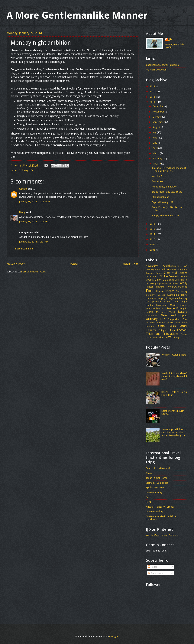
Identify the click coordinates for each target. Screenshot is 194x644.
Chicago (183, 273)
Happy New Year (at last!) (165, 215)
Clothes (164, 276)
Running (150, 326)
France (160, 291)
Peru (185, 319)
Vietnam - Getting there (174, 355)
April (155, 148)
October (157, 117)
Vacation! (157, 176)
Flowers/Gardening (177, 287)
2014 (153, 102)
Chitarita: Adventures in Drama (162, 65)
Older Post (130, 264)
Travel (182, 330)
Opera (184, 315)
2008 (153, 250)
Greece (161, 295)
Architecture (171, 266)
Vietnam (163, 338)
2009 (153, 244)
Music (172, 312)
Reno (185, 323)
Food (150, 291)
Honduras (151, 298)
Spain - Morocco (155, 488)
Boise (167, 269)
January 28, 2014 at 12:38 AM (34, 202)
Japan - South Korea (157, 478)
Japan (175, 298)
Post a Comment (24, 249)
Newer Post (16, 264)
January (157, 164)
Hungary (161, 298)
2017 (153, 86)
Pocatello (150, 323)
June (155, 138)
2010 (153, 239)
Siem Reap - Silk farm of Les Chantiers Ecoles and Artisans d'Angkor (174, 432)
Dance (158, 280)
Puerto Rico (174, 323)
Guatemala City (154, 492)
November (159, 112)
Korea (170, 302)
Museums (161, 312)
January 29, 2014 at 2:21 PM (34, 242)
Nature (183, 312)
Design (170, 280)
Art (186, 266)
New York (169, 315)
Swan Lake (158, 181)
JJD (170, 39)
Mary (22, 212)
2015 (153, 97)
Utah (148, 338)
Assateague (151, 269)
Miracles (184, 305)
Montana (151, 308)
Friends (170, 291)
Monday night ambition (165, 187)
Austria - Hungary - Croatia (160, 507)
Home (73, 264)
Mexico (174, 305)
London (150, 305)
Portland (161, 323)
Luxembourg (162, 305)
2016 (153, 91)
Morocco (161, 308)
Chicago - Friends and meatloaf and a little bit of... (169, 169)
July (155, 132)
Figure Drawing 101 (163, 202)
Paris (149, 497)
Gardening (182, 291)
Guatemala (173, 295)
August (157, 127)
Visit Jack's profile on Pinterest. (162, 535)
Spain (173, 326)
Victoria (155, 338)
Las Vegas (181, 302)
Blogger (114, 637)
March (156, 153)
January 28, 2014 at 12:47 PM (34, 221)
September (159, 122)
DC (164, 280)
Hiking (184, 295)
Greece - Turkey (154, 511)
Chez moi (170, 273)
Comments (155, 573)
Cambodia (182, 269)
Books (173, 269)
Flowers (160, 287)
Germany (151, 295)
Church (155, 276)
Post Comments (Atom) (34, 272)
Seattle (162, 326)
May (155, 143)
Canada (159, 273)
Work (172, 337)
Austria (160, 269)
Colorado (174, 276)
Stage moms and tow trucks (167, 192)
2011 (153, 234)
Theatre (151, 330)
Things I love (167, 330)
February (158, 159)
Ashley (23, 189)
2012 (153, 229)
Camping (150, 273)
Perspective (174, 319)
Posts (152, 567)
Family (183, 283)
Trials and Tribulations (162, 334)
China (149, 276)
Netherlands (152, 316)
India (169, 298)
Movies (171, 308)
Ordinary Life (26, 170)
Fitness (150, 287)
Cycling (150, 280)
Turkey (184, 334)
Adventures (152, 266)
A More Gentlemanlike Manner (77, 15)
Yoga (178, 338)
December (158, 106)
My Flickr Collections (157, 70)
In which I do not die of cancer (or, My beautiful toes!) (174, 376)
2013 (153, 224)
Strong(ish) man (161, 197)
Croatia (184, 276)
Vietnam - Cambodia (157, 483)
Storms (184, 326)
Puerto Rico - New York (158, 468)
